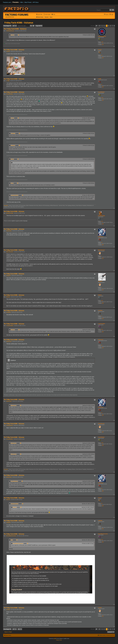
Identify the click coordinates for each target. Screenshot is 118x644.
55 (102, 345)
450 (102, 329)
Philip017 (13, 145)
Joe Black (100, 310)
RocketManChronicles (103, 534)
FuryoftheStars (101, 92)
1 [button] (101, 26)
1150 (102, 42)
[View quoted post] (19, 35)
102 (102, 221)
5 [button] (109, 26)
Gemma (100, 50)
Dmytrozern (101, 340)
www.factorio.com (10, 17)
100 (102, 301)
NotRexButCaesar (102, 36)
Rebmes (100, 295)
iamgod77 (100, 281)
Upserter (100, 498)
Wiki (22, 2)
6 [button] (110, 26)
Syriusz (13, 35)
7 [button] (112, 26)
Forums (16, 2)
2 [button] (103, 26)
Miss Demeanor (102, 250)
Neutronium (101, 237)
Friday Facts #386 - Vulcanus (19, 23)
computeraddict (15, 195)
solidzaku (100, 521)
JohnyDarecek (101, 424)
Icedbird (100, 608)
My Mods (6, 205)
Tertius (12, 118)
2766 (102, 98)
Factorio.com (7, 2)
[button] (96, 26)
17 (102, 316)
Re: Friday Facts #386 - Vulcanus (15, 29)
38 (102, 503)
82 (102, 84)
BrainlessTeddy (102, 216)
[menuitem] (47, 14)
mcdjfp (100, 79)
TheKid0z (13, 133)
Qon (12, 540)
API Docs (36, 2)
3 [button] (105, 26)
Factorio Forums (17, 15)
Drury (12, 183)
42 (102, 55)
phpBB (55, 639)
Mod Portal (28, 2)
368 (102, 540)
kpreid (12, 159)
